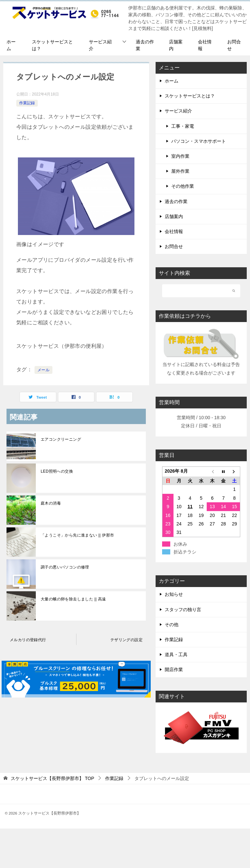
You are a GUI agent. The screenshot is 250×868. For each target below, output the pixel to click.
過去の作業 (145, 45)
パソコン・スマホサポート (199, 141)
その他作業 (183, 186)
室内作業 (180, 156)
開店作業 (174, 669)
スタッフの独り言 (183, 610)
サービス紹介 (100, 45)
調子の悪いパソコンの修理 (65, 567)
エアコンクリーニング (61, 439)
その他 (172, 625)
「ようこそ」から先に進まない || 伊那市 (77, 535)
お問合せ (234, 45)
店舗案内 (176, 45)
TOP (52, 778)
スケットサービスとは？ (52, 45)
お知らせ (174, 594)
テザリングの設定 (126, 640)
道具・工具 (176, 655)
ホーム (11, 45)
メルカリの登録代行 (28, 640)
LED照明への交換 (57, 471)
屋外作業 (180, 171)
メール (43, 370)
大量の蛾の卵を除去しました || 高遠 (73, 599)
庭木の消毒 (51, 503)
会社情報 (205, 45)
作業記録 (27, 103)
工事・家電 (183, 126)
